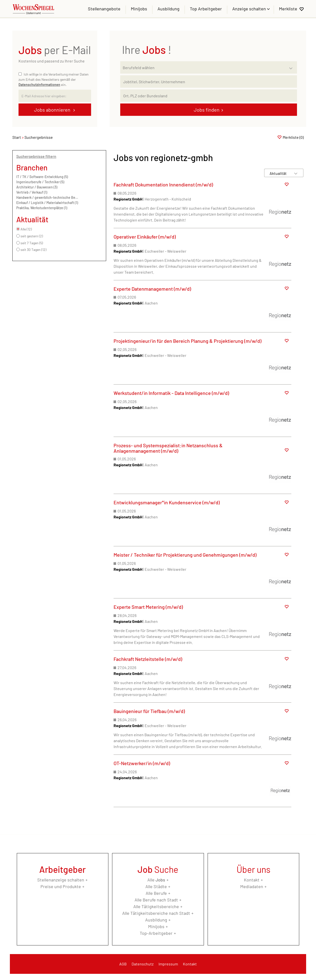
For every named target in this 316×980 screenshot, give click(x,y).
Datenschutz (143, 964)
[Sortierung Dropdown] (296, 173)
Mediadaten (252, 886)
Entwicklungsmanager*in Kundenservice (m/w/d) (167, 502)
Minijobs (139, 9)
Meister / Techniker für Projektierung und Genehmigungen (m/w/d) (185, 555)
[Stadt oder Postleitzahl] (209, 96)
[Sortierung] (279, 173)
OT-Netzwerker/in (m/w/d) (142, 763)
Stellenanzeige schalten (61, 880)
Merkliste (288, 9)
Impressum (168, 964)
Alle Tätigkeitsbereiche (156, 906)
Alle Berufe (156, 893)
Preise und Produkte (61, 886)
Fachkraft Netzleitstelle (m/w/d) (148, 659)
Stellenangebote (104, 9)
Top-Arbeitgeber (156, 933)
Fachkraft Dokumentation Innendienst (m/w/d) (163, 184)
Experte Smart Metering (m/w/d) (148, 607)
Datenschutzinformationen (39, 85)
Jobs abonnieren (53, 110)
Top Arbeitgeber (206, 9)
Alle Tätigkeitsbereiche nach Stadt (156, 913)
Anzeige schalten (250, 9)
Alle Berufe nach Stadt (156, 900)
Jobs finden (207, 110)
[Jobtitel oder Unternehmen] (209, 82)
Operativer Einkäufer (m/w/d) (145, 237)
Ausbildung (168, 9)
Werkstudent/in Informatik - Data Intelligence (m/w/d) (171, 393)
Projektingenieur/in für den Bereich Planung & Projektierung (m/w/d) (188, 341)
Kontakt (252, 880)
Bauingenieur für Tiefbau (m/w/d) (149, 711)
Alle (156, 880)
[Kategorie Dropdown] (292, 66)
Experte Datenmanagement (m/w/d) (152, 289)
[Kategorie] (204, 67)
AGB (123, 964)
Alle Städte (156, 886)
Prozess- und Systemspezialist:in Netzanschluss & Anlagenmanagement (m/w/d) (168, 448)
